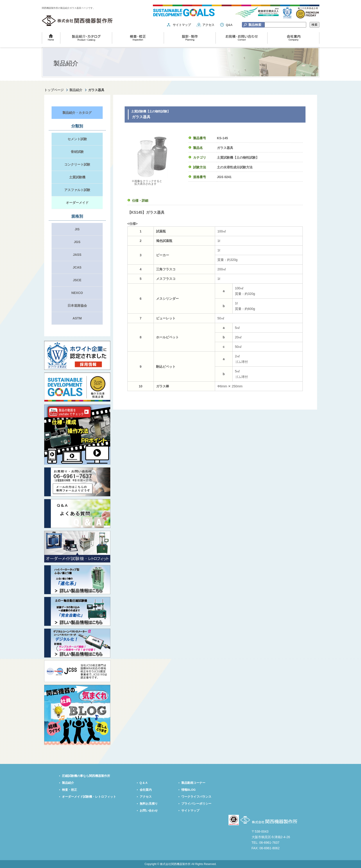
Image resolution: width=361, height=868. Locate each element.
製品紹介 (76, 90)
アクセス (208, 25)
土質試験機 (77, 177)
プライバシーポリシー (196, 804)
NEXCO (77, 293)
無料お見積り (149, 804)
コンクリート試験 (77, 164)
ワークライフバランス (196, 797)
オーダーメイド (77, 203)
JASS (77, 255)
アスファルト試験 (77, 190)
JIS (77, 229)
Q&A (229, 25)
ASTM (77, 318)
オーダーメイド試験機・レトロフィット (89, 797)
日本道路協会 (77, 306)
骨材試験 (77, 152)
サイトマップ (182, 25)
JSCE (77, 280)
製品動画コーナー (193, 783)
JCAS (77, 267)
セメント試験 (77, 139)
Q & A (144, 783)
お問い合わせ (149, 811)
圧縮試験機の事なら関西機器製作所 (86, 776)
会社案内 (146, 790)
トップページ (54, 90)
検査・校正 (69, 790)
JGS (77, 242)
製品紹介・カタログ (77, 113)
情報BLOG (188, 790)
